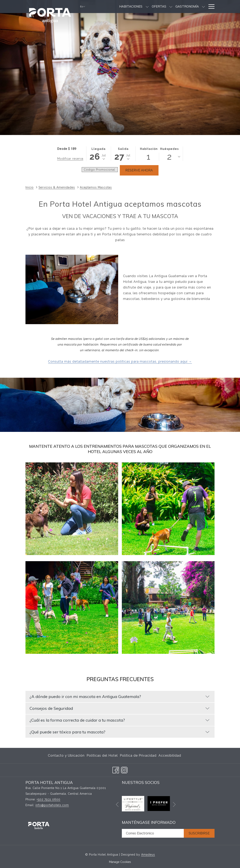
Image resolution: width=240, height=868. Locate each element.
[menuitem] (67, 756)
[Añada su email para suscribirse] (153, 833)
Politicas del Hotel (102, 756)
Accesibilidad (170, 756)
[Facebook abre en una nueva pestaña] (116, 770)
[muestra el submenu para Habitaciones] (130, 7)
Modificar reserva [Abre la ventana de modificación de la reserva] (70, 159)
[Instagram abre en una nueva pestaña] (124, 770)
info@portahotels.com (52, 805)
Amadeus (148, 855)
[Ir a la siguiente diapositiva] (174, 805)
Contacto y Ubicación (66, 756)
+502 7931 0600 (48, 799)
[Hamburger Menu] (210, 7)
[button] (99, 154)
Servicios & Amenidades (57, 187)
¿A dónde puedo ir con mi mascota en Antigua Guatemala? (119, 696)
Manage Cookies (120, 862)
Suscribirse (199, 833)
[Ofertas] (142, 7)
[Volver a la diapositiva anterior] (117, 805)
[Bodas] (197, 7)
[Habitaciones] (114, 7)
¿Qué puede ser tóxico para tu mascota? (119, 732)
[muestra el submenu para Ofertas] (154, 7)
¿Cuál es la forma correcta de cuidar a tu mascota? (119, 720)
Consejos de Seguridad (119, 708)
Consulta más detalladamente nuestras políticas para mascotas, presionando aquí (118, 362)
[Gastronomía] (171, 7)
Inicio (30, 187)
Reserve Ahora (139, 170)
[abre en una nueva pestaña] (133, 803)
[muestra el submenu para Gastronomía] (187, 7)
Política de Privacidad (138, 756)
